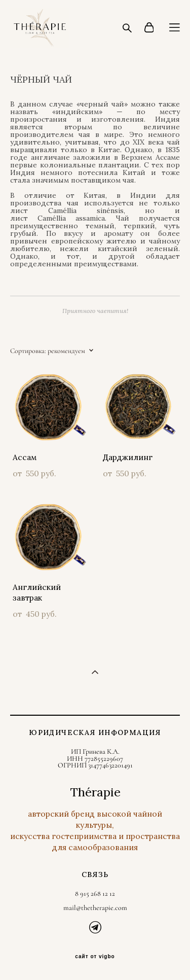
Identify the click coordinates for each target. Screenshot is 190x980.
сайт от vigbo (95, 957)
